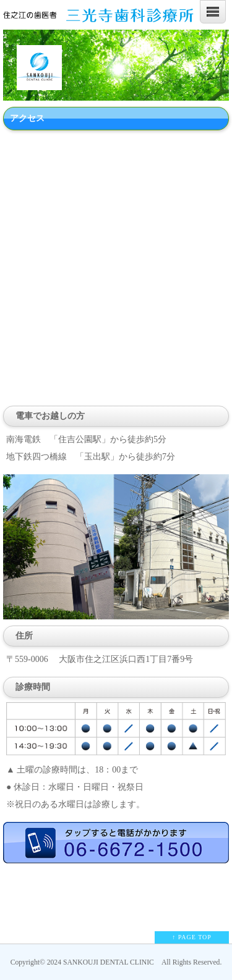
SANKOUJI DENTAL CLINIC (109, 962)
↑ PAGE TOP (192, 937)
